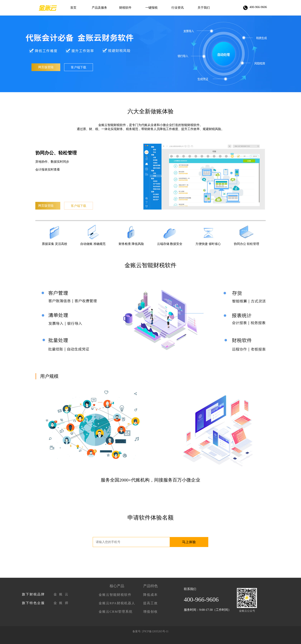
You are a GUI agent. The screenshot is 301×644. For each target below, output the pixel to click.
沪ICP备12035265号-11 (155, 631)
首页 (73, 8)
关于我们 (204, 8)
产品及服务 (99, 8)
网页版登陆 (46, 67)
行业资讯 (178, 8)
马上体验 (189, 542)
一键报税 (151, 8)
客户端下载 (79, 67)
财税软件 (125, 8)
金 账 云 (61, 594)
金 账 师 (61, 603)
